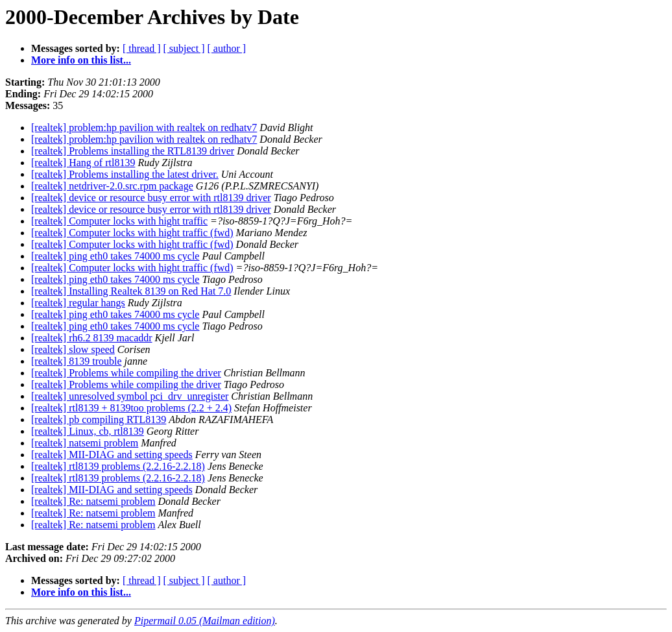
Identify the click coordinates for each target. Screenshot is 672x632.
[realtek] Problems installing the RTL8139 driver (133, 151)
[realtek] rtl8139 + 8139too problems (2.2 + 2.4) (131, 408)
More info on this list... (81, 60)
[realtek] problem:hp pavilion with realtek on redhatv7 (144, 128)
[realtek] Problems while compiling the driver (126, 373)
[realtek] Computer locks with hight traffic (119, 221)
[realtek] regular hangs (78, 303)
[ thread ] (142, 48)
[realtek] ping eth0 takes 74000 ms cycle (115, 256)
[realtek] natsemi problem (85, 443)
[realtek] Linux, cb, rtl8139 (88, 431)
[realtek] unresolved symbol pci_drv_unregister (130, 396)
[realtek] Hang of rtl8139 (83, 163)
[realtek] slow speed (73, 349)
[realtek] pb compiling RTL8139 (99, 419)
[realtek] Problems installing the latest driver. (125, 174)
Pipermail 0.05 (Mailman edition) (205, 621)
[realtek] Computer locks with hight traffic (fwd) (132, 233)
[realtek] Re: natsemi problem (93, 501)
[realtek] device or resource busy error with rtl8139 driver (151, 198)
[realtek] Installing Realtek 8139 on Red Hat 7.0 (131, 291)
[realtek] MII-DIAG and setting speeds (112, 455)
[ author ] (227, 48)
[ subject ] (184, 48)
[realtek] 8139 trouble (77, 361)
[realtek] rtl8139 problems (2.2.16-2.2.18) (118, 466)
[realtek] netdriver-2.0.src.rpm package (112, 186)
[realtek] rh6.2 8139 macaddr (92, 338)
